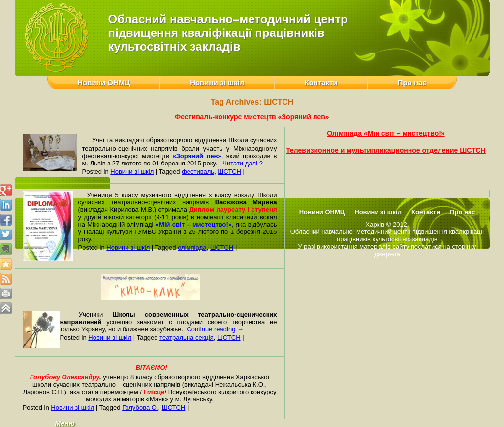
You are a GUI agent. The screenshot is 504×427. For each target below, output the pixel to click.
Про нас (412, 82)
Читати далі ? (243, 163)
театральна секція (187, 338)
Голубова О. (140, 408)
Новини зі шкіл (217, 82)
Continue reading (215, 329)
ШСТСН (229, 172)
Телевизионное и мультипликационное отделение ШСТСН (386, 150)
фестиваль (198, 172)
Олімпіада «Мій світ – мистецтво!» (386, 133)
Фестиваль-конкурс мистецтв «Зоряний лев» (252, 117)
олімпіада (192, 247)
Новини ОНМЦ (104, 82)
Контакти (321, 82)
